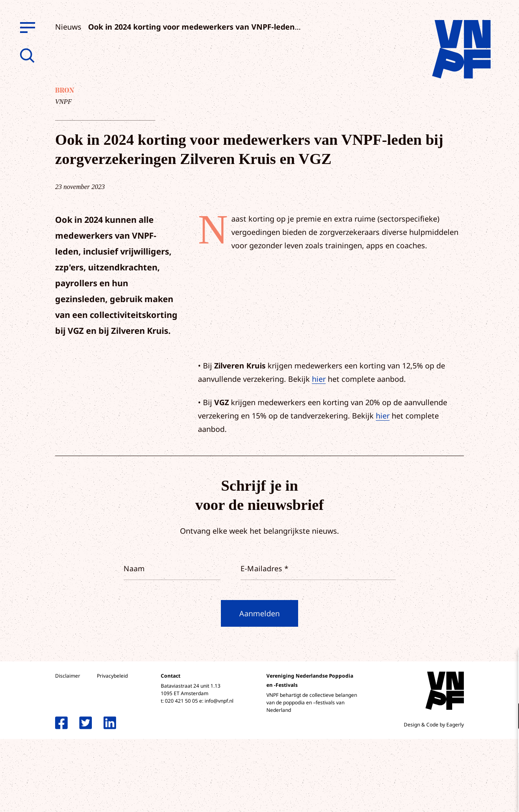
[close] (506, 665)
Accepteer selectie (448, 796)
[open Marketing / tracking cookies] (506, 742)
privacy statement (478, 689)
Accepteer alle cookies (448, 772)
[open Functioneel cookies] (506, 717)
